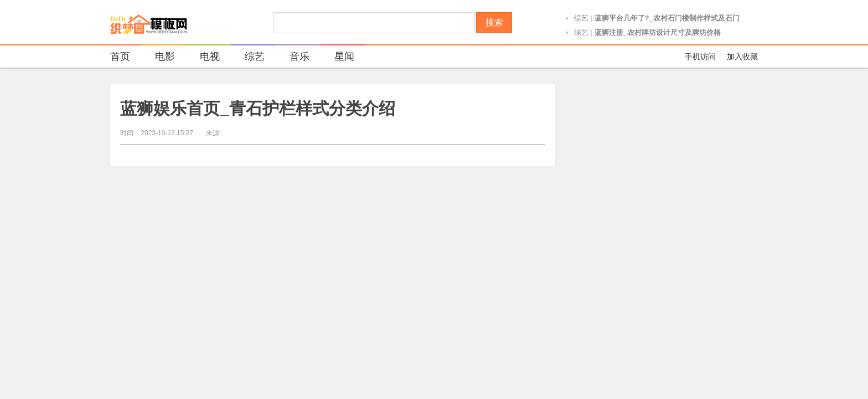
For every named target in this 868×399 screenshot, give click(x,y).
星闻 (337, 58)
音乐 (293, 58)
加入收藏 (742, 57)
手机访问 (700, 57)
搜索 (494, 22)
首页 (120, 57)
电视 (203, 58)
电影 (158, 58)
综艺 (581, 20)
